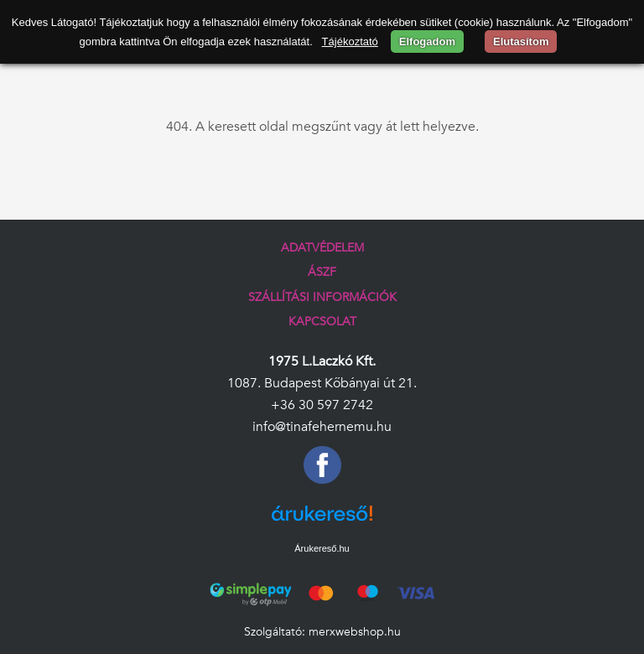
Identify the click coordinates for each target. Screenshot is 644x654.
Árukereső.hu (322, 548)
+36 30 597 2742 (322, 405)
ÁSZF (322, 272)
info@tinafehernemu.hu (322, 427)
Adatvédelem (322, 248)
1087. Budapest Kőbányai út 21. (322, 383)
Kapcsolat (322, 322)
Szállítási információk (322, 297)
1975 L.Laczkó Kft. (322, 361)
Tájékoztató (350, 42)
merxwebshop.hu (355, 632)
